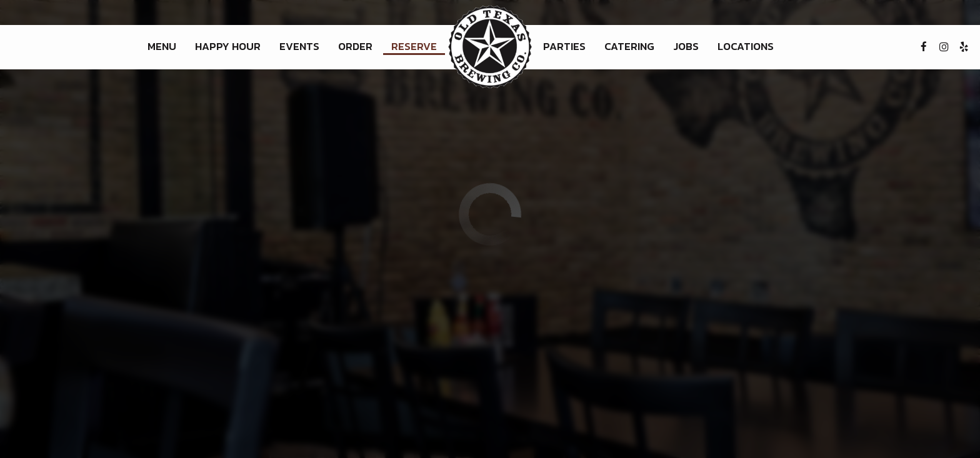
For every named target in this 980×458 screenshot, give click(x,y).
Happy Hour (228, 47)
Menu (162, 47)
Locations (746, 47)
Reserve (414, 47)
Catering (629, 47)
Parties (564, 47)
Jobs (686, 47)
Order (355, 47)
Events (299, 47)
